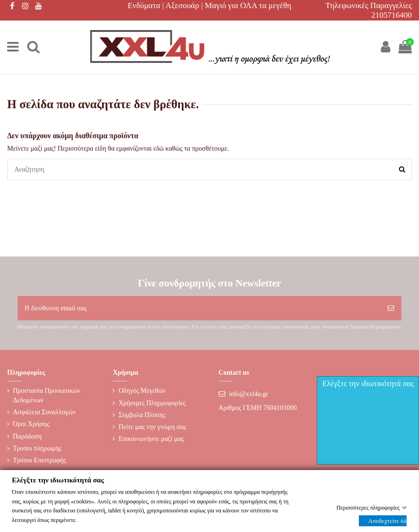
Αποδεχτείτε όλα (388, 520)
